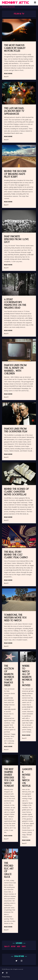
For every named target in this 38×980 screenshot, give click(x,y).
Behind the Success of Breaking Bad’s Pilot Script (15, 174)
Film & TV (6, 77)
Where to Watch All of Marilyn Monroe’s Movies (27, 676)
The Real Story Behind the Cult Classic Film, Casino (16, 555)
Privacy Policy (6, 977)
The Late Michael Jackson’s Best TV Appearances (14, 111)
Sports (24, 947)
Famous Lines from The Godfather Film (16, 430)
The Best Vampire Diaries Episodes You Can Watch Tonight (9, 778)
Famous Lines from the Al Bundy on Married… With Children (15, 369)
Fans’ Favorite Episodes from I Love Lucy (16, 239)
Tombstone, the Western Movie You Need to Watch (15, 618)
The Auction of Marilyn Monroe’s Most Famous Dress (9, 676)
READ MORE (8, 73)
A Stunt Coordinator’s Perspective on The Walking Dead (15, 304)
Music (19, 947)
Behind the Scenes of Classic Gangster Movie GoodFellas (16, 492)
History (13, 947)
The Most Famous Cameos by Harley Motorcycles (15, 48)
